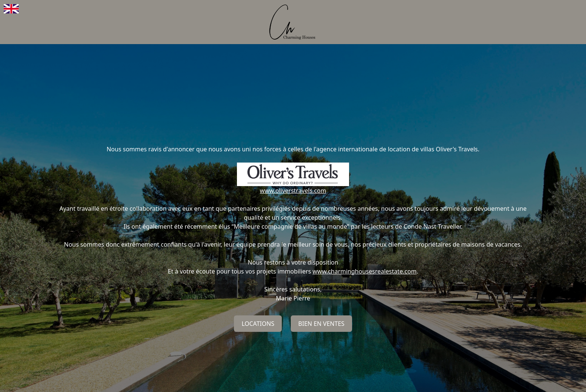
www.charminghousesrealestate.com (364, 271)
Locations (258, 324)
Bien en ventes (321, 324)
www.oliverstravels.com (293, 191)
